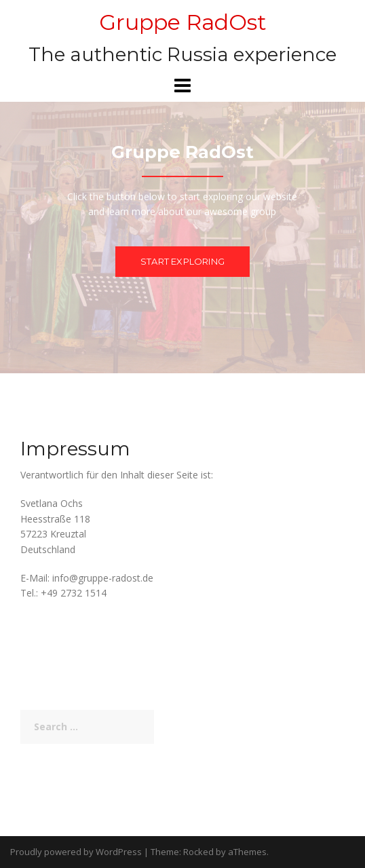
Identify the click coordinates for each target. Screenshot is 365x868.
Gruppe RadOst (183, 22)
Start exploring (182, 261)
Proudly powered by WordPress (76, 852)
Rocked (198, 852)
